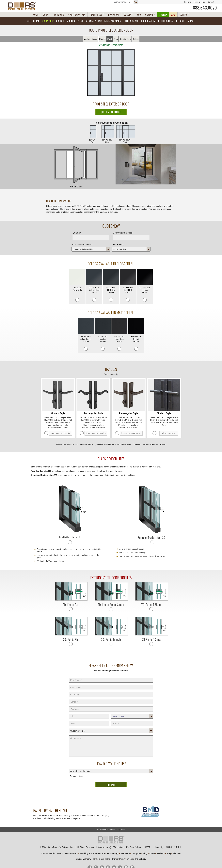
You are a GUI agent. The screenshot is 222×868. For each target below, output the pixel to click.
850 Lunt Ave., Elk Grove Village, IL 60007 (132, 847)
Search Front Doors (124, 2)
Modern (71, 21)
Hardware (125, 853)
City (89, 713)
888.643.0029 (205, 8)
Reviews (188, 2)
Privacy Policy (118, 859)
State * (132, 713)
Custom (60, 21)
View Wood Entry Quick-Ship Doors (111, 830)
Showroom (103, 847)
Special (163, 15)
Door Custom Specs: (123, 233)
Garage (191, 21)
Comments (111, 735)
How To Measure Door (67, 853)
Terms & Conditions (102, 859)
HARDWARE (114, 15)
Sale (173, 15)
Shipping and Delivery (136, 859)
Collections (33, 21)
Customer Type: (111, 728)
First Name (111, 677)
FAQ (139, 15)
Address (111, 706)
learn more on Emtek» (60, 433)
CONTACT (184, 15)
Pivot (80, 21)
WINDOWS (59, 15)
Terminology (113, 853)
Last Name (111, 684)
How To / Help (200, 2)
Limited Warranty (83, 859)
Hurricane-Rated (150, 21)
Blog (145, 853)
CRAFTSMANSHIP (77, 15)
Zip (89, 720)
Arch (116, 39)
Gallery (135, 39)
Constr (125, 39)
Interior (180, 21)
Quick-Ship (48, 21)
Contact (211, 2)
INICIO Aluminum (113, 21)
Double (102, 39)
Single (95, 39)
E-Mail (111, 699)
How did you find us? (111, 768)
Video (152, 853)
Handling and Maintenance (92, 853)
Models (87, 39)
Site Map (177, 853)
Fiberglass (167, 21)
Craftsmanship (48, 853)
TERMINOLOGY (97, 15)
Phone (132, 720)
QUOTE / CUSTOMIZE (111, 112)
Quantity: (77, 233)
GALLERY (128, 15)
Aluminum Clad (94, 21)
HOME (36, 15)
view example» (169, 433)
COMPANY (150, 15)
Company (111, 691)
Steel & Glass (131, 21)
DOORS (46, 15)
